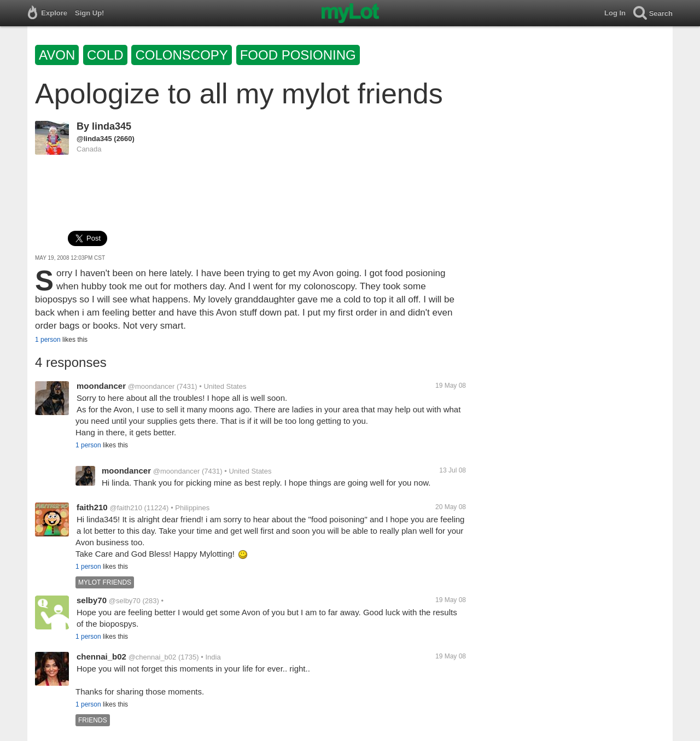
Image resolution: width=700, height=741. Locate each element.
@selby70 (125, 601)
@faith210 (126, 508)
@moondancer (151, 386)
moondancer (101, 386)
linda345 (112, 126)
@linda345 (94, 139)
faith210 (92, 507)
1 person (48, 340)
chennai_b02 (101, 657)
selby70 (92, 600)
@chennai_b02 (153, 657)
